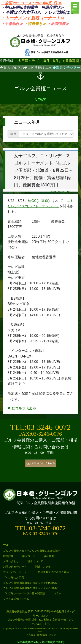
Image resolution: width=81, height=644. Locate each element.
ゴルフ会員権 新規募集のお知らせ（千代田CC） (31, 583)
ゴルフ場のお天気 (14, 577)
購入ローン (29, 556)
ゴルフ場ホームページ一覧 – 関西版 (24, 593)
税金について (35, 561)
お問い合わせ (11, 561)
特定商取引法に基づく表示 (53, 572)
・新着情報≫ (58, 24)
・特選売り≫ (35, 24)
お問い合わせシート (15, 567)
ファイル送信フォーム (16, 599)
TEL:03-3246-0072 (41, 427)
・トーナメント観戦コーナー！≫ (33, 18)
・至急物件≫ (12, 24)
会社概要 (49, 556)
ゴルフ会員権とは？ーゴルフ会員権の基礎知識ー (32, 551)
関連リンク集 (43, 567)
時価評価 (8, 556)
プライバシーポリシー (16, 572)
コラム (57, 593)
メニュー (75, 7)
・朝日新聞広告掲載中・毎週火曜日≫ (32, 7)
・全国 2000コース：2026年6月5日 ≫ (31, 3)
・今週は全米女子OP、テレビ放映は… (37, 12)
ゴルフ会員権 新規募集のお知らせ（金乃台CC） (31, 588)
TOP (6, 545)
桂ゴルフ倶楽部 (22, 408)
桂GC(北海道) (39, 201)
